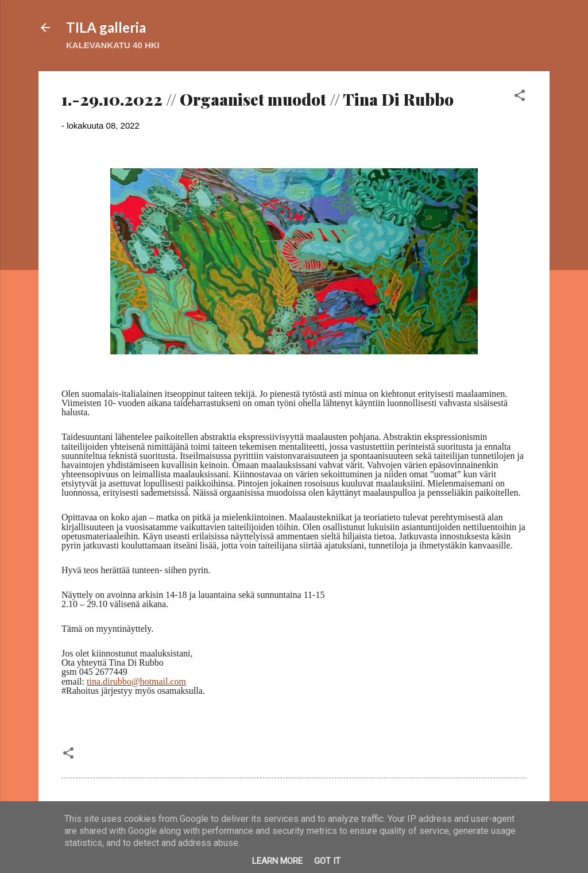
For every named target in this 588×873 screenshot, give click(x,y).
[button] (520, 97)
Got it (327, 861)
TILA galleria (106, 27)
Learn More (277, 861)
